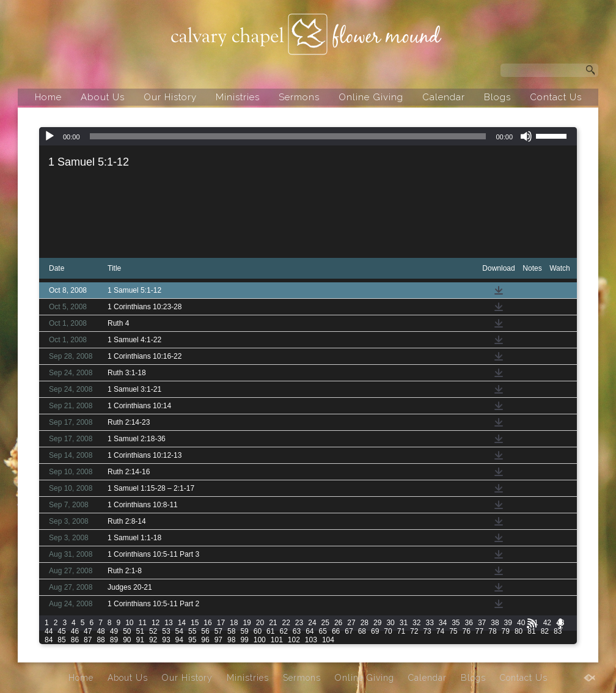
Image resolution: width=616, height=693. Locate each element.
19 (247, 623)
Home (48, 97)
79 (506, 631)
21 (273, 623)
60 (258, 631)
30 (390, 623)
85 (61, 640)
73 (427, 631)
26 (338, 623)
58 (231, 631)
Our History (170, 97)
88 (101, 640)
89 (114, 640)
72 (414, 631)
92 (153, 640)
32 (416, 623)
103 (311, 640)
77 (479, 631)
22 (286, 623)
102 (294, 640)
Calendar (444, 97)
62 (283, 631)
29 (377, 623)
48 (101, 631)
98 (231, 640)
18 (234, 623)
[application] (308, 136)
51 (140, 631)
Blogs (497, 97)
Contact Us (556, 97)
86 (75, 640)
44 (49, 631)
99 (244, 640)
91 (140, 640)
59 (244, 631)
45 (61, 631)
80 (519, 631)
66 (336, 631)
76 (467, 631)
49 (114, 631)
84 (49, 640)
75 (453, 631)
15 (195, 623)
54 (179, 631)
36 (469, 623)
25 (325, 623)
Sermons (299, 97)
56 (205, 631)
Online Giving (371, 97)
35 (456, 623)
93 (166, 640)
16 (207, 623)
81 (531, 631)
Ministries (238, 97)
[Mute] (526, 136)
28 (365, 623)
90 (127, 640)
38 (495, 623)
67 (349, 631)
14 (182, 623)
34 (443, 623)
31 (404, 623)
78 (492, 631)
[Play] (50, 136)
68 (362, 631)
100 (260, 640)
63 (297, 631)
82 (545, 631)
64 (310, 631)
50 (127, 631)
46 (75, 631)
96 (205, 640)
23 (299, 623)
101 (277, 640)
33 (429, 623)
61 (270, 631)
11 (143, 623)
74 (440, 631)
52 (153, 631)
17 (221, 623)
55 (192, 631)
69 (375, 631)
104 (328, 640)
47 (88, 631)
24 (312, 623)
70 (388, 631)
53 (166, 631)
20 (260, 623)
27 (351, 623)
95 (192, 640)
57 (218, 631)
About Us (103, 97)
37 (482, 623)
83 (558, 631)
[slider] (288, 136)
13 (168, 623)
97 (218, 640)
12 (156, 623)
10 (129, 623)
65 (323, 631)
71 (401, 631)
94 (179, 640)
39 (508, 623)
